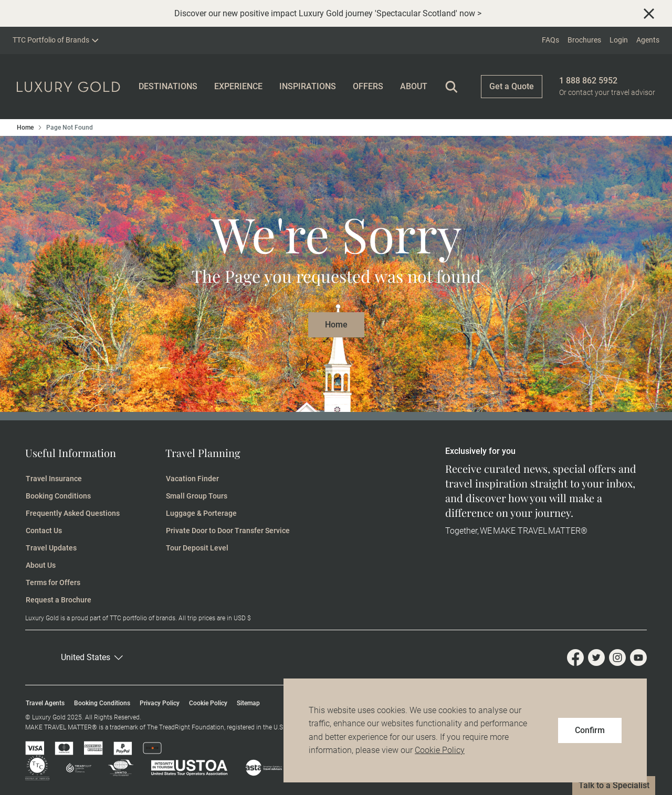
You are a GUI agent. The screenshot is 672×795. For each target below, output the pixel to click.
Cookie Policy (440, 750)
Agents (648, 40)
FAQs (550, 40)
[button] (108, 658)
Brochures (584, 40)
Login (619, 40)
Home (25, 128)
